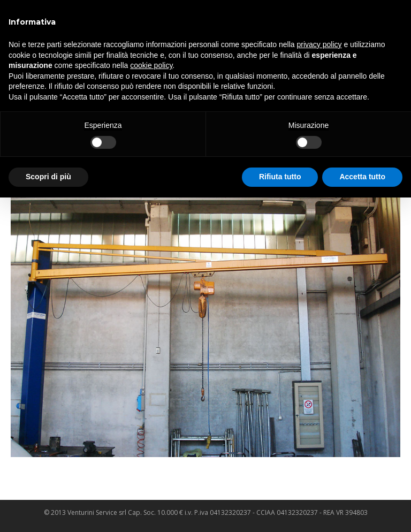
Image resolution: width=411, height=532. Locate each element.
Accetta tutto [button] (362, 177)
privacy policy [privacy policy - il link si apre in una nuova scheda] (319, 44)
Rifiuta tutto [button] (280, 177)
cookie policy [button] (151, 65)
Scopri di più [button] (48, 177)
